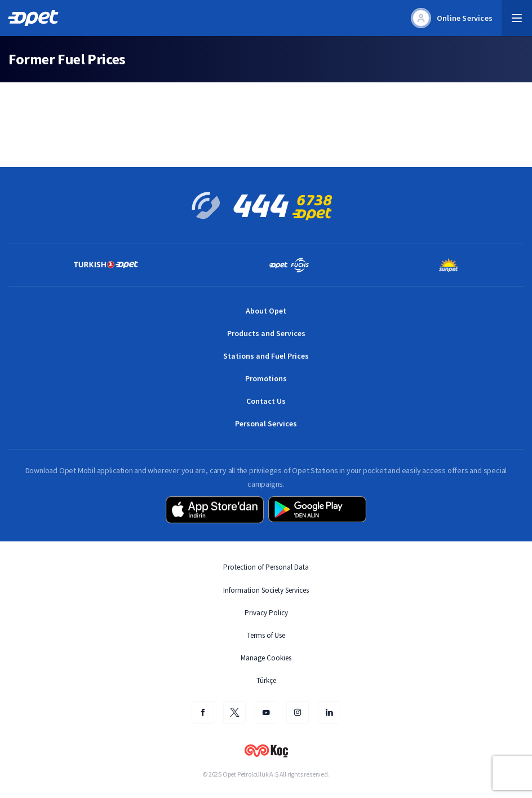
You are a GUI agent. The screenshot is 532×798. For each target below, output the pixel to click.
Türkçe (266, 680)
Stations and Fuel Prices (266, 356)
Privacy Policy (266, 613)
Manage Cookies (266, 658)
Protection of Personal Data (266, 567)
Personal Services (266, 424)
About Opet (266, 311)
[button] (517, 18)
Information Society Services (266, 590)
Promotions (266, 378)
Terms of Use (266, 635)
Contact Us (266, 401)
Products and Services (266, 333)
